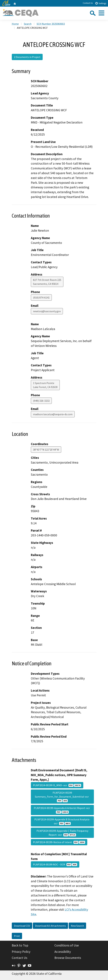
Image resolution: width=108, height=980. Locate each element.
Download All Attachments (50, 926)
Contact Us (88, 3)
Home (15, 24)
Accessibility (63, 952)
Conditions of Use (67, 945)
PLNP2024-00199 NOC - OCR (55, 864)
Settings (101, 3)
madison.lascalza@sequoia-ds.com (53, 414)
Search (28, 24)
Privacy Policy (21, 952)
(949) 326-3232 (41, 401)
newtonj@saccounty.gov (47, 311)
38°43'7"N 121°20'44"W (46, 450)
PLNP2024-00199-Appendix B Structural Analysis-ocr (62, 821)
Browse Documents (68, 958)
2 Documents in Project (27, 57)
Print (17, 936)
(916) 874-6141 (41, 297)
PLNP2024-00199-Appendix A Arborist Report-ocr (62, 810)
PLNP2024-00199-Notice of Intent (59, 842)
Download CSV (22, 926)
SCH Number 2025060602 (51, 24)
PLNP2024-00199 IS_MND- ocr (57, 785)
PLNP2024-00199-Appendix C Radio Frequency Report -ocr (62, 833)
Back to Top (20, 945)
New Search (77, 926)
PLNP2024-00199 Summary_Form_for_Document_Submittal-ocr (62, 797)
